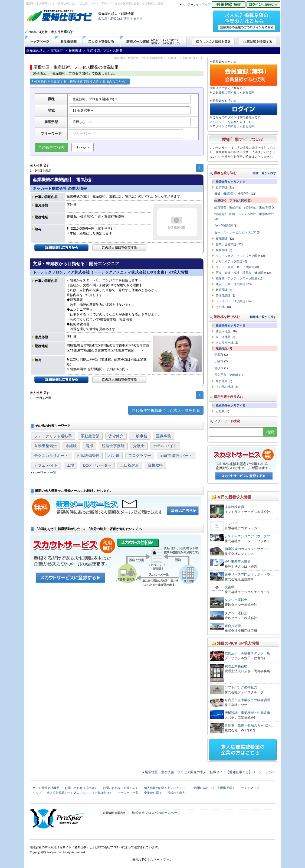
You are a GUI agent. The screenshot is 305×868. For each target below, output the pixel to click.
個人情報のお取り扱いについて (165, 788)
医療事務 (163, 436)
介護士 (139, 446)
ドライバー (233, 523)
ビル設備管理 (88, 456)
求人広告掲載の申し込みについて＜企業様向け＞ (80, 793)
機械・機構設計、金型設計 (232, 194)
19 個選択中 (83, 110)
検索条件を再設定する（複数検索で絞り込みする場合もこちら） (80, 82)
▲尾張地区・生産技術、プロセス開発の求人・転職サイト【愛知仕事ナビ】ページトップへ (208, 772)
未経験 (71, 446)
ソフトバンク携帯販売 (241, 687)
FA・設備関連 (224, 226)
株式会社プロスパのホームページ (156, 813)
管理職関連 (223, 295)
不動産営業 (90, 436)
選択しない (82, 122)
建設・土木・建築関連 (231, 284)
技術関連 (222, 187)
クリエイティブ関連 (229, 261)
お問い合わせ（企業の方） (121, 788)
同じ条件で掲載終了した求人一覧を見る (166, 410)
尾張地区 (222, 348)
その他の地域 (225, 387)
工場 (70, 465)
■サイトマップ (201, 4)
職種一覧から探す (264, 173)
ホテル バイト (165, 446)
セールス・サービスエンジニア (235, 232)
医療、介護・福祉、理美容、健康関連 (241, 273)
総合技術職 (233, 626)
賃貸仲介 (116, 436)
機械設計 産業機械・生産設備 (247, 713)
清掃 (89, 446)
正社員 (220, 411)
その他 (220, 307)
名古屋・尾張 (107, 19)
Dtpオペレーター (97, 465)
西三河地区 (223, 331)
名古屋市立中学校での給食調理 (247, 700)
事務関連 (222, 250)
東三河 (138, 19)
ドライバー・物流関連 (231, 301)
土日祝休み (130, 465)
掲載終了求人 (176, 793)
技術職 (229, 587)
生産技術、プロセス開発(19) (95, 99)
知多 (120, 19)
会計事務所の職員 (238, 562)
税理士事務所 (113, 446)
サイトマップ (250, 788)
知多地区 (222, 381)
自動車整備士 (45, 446)
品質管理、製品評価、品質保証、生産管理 (243, 207)
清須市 (219, 368)
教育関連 (222, 290)
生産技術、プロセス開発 (231, 200)
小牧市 (219, 361)
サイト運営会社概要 (46, 788)
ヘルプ (37, 793)
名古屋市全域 (225, 343)
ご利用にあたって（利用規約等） (213, 788)
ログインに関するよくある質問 (234, 126)
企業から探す (153, 793)
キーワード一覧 (45, 473)
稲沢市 (219, 355)
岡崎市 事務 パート (176, 456)
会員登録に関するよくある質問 (234, 92)
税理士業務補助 (236, 666)
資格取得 (155, 465)
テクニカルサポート (51, 456)
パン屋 (114, 456)
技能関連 (222, 239)
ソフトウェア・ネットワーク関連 (238, 256)
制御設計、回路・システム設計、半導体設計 (244, 214)
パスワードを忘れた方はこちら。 (235, 122)
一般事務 (140, 436)
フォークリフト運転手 (53, 436)
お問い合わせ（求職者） (81, 788)
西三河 (128, 19)
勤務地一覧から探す (263, 317)
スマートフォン (161, 860)
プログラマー (140, 456)
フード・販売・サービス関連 (235, 267)
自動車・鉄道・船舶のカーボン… (249, 726)
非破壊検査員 (234, 507)
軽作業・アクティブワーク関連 (237, 278)
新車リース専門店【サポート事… (249, 574)
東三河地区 (223, 337)
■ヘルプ (185, 4)
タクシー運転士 (236, 600)
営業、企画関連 (226, 244)
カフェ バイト (46, 465)
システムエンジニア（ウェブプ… (249, 536)
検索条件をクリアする (231, 182)
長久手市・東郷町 (226, 375)
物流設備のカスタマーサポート (247, 549)
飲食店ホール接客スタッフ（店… (249, 653)
